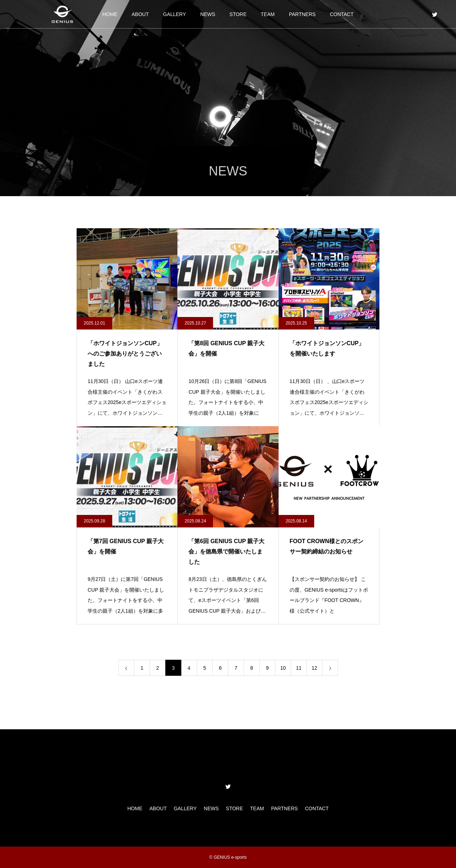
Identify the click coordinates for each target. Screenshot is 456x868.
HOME (110, 14)
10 (283, 668)
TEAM (268, 14)
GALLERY (175, 14)
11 (299, 668)
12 (315, 668)
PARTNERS (302, 14)
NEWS (208, 14)
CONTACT (342, 14)
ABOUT (140, 14)
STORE (238, 14)
